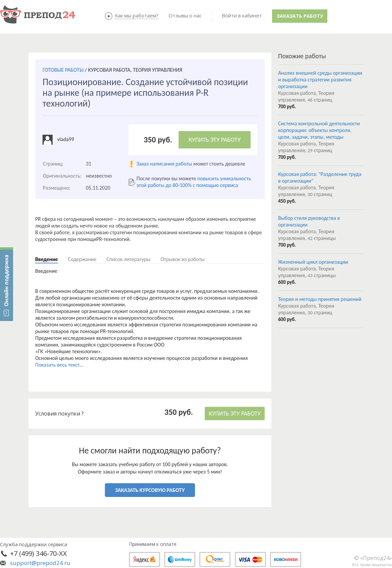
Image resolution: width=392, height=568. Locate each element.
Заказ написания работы (164, 164)
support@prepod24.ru (40, 563)
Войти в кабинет (242, 15)
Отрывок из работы (183, 259)
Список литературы (128, 259)
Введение (47, 259)
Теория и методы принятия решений (320, 299)
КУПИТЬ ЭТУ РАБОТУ (215, 140)
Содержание (82, 259)
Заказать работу (300, 16)
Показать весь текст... (59, 365)
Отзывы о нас (185, 15)
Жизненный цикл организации (313, 262)
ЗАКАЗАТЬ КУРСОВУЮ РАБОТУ (150, 490)
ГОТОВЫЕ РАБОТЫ (63, 70)
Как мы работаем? (137, 15)
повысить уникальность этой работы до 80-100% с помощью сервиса (194, 182)
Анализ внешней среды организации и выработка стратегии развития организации (320, 80)
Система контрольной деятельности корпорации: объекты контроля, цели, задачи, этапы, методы (319, 130)
